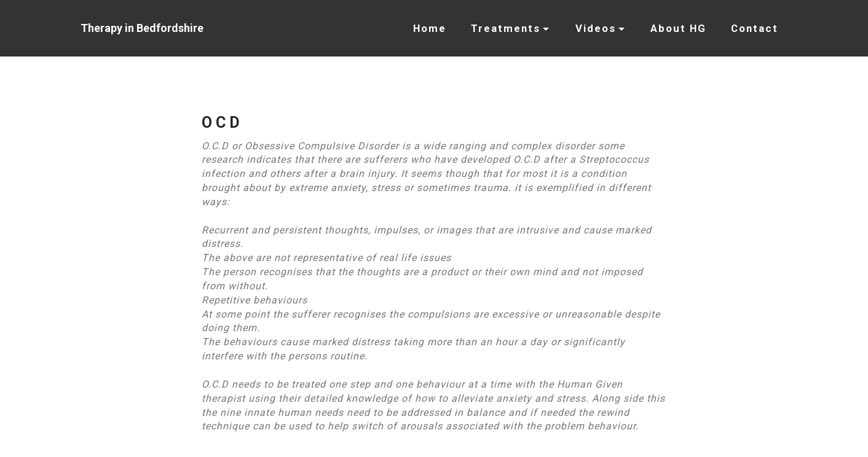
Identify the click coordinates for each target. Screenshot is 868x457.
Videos (596, 28)
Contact (755, 28)
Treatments (506, 28)
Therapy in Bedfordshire (142, 28)
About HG (678, 28)
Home (430, 28)
